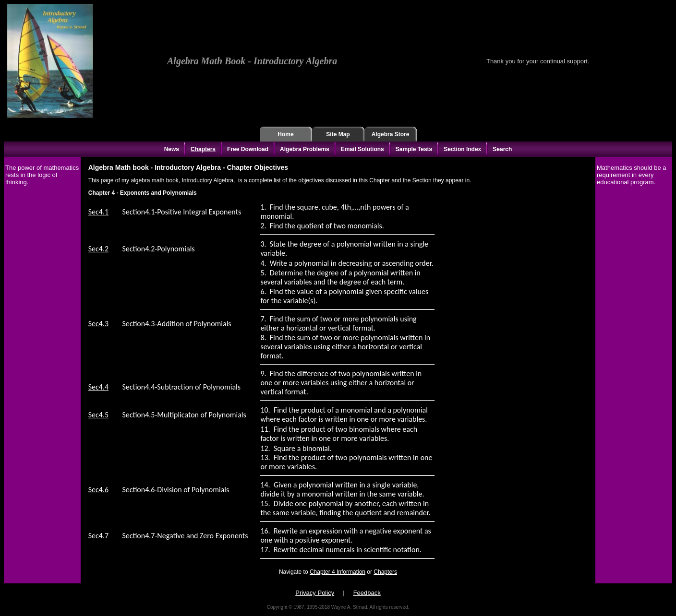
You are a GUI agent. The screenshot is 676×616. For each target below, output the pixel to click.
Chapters (203, 149)
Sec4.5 (98, 415)
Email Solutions (362, 149)
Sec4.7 (98, 536)
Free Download (248, 149)
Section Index (462, 149)
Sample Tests (414, 149)
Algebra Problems (305, 149)
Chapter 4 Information (338, 572)
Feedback (367, 593)
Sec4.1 (98, 212)
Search (502, 149)
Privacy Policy (315, 593)
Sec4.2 (98, 249)
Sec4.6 (98, 490)
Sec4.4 (98, 387)
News (172, 149)
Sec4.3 (98, 324)
